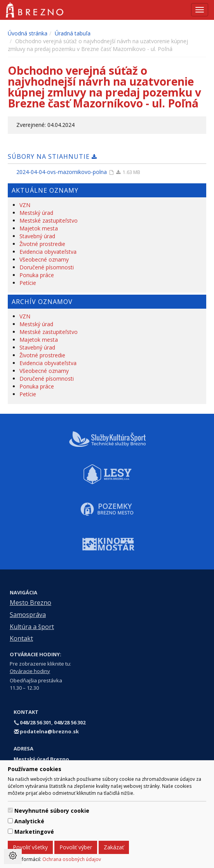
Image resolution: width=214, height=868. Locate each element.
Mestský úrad (36, 213)
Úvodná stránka (28, 33)
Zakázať (114, 847)
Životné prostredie (42, 244)
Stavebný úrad (37, 236)
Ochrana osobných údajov (72, 859)
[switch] (10, 810)
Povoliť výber (76, 847)
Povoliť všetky (30, 847)
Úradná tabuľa (73, 33)
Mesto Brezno (30, 603)
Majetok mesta (39, 228)
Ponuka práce (37, 275)
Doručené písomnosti (47, 267)
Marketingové (34, 832)
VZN (25, 205)
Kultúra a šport (32, 627)
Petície (28, 283)
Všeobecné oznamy (44, 259)
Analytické (29, 821)
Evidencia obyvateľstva (48, 252)
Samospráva (28, 615)
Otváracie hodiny (30, 671)
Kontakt (21, 638)
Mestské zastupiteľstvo (49, 221)
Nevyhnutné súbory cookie (52, 811)
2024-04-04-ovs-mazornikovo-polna (62, 172)
